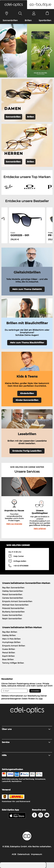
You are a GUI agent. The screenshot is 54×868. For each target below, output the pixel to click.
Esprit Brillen (8, 656)
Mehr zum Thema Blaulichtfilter (27, 343)
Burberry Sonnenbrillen (13, 612)
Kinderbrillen (27, 393)
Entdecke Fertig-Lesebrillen (27, 451)
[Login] (34, 13)
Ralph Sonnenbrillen (12, 619)
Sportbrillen (45, 20)
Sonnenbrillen (10, 20)
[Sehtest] (7, 13)
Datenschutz (24, 854)
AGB (14, 854)
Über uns (26, 729)
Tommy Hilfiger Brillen (13, 663)
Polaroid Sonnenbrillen (13, 608)
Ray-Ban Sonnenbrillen (13, 588)
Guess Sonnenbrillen (12, 615)
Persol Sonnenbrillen (12, 594)
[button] (14, 5)
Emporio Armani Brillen (14, 646)
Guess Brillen (9, 649)
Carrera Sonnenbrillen (13, 598)
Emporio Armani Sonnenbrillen (17, 601)
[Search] (20, 13)
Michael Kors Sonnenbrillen (15, 605)
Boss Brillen (8, 659)
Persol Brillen (9, 653)
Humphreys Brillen (11, 642)
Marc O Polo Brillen (11, 639)
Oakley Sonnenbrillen (13, 591)
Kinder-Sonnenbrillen (27, 400)
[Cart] (47, 13)
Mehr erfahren (40, 529)
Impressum (37, 854)
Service (26, 742)
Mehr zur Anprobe (14, 524)
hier (41, 699)
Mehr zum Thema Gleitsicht (27, 289)
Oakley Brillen (9, 635)
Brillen (28, 20)
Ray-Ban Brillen (10, 632)
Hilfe (26, 755)
